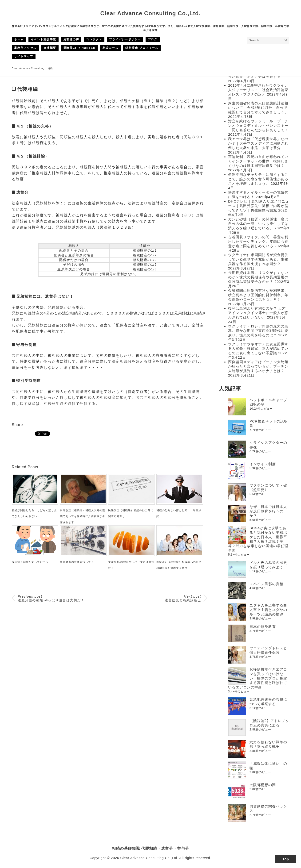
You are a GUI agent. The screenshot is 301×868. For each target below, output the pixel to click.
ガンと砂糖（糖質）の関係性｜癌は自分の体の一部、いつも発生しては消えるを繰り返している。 (258, 224)
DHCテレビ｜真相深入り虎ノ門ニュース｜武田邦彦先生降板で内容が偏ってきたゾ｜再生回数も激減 (259, 206)
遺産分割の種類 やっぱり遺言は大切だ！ (51, 598)
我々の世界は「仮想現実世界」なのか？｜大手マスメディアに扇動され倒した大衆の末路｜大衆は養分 (258, 143)
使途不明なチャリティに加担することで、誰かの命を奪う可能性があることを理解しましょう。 (258, 179)
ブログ (153, 39)
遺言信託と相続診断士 (183, 598)
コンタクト (94, 39)
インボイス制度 (263, 464)
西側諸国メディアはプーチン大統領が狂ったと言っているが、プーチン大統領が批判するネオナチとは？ (258, 366)
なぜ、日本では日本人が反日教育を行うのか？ (268, 511)
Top (286, 859)
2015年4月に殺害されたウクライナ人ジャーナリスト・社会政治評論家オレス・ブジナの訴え (258, 90)
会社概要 (50, 48)
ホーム (19, 39)
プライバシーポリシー (125, 39)
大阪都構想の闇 (263, 785)
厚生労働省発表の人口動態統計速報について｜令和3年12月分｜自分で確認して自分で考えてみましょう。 (258, 108)
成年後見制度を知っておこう (30, 562)
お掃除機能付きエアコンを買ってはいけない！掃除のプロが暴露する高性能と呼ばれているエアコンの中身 (258, 678)
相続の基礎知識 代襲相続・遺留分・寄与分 (151, 848)
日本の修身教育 (263, 627)
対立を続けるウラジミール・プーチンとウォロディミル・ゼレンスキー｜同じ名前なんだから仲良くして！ (258, 125)
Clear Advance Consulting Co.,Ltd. (151, 13)
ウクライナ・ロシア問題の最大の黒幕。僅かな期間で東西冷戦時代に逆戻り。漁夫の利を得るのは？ (258, 331)
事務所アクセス (25, 48)
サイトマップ (24, 56)
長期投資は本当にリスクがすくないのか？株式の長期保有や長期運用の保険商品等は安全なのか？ (258, 277)
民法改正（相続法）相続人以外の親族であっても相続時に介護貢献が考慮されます (83, 516)
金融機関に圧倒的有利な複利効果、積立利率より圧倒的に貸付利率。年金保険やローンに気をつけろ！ (258, 295)
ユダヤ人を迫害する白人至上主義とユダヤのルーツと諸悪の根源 (268, 610)
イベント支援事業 (44, 39)
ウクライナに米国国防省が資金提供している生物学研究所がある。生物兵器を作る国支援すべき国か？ (258, 259)
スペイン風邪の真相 (266, 584)
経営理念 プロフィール (142, 48)
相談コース (111, 48)
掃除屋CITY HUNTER (79, 48)
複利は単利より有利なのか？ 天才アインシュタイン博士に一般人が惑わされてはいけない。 (258, 313)
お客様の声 (71, 39)
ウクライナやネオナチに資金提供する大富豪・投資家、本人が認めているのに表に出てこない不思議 (258, 348)
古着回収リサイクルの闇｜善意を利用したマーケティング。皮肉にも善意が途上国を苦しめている (258, 241)
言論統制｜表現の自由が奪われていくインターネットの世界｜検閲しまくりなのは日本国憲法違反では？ (258, 161)
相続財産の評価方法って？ (77, 562)
